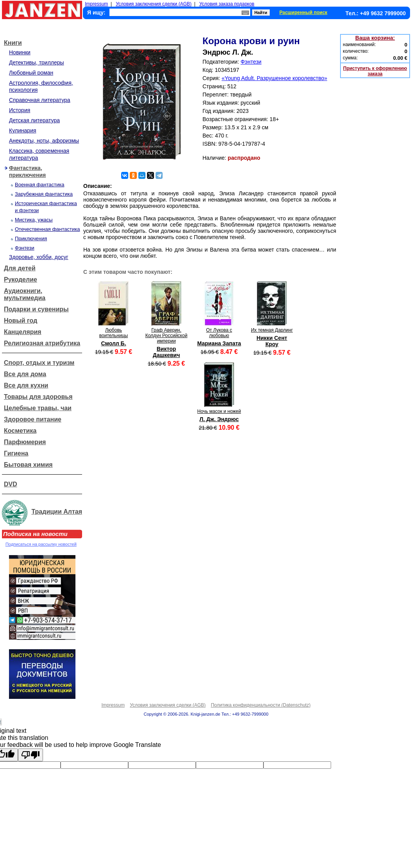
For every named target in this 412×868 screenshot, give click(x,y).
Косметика (20, 431)
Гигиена (16, 453)
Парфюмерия (25, 442)
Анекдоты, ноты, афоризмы (44, 141)
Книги (13, 43)
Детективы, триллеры (37, 63)
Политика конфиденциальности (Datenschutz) (261, 705)
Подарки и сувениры (36, 309)
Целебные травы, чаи (38, 408)
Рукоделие (21, 280)
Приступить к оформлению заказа (375, 71)
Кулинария (23, 130)
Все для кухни (26, 385)
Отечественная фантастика (47, 229)
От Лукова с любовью (219, 333)
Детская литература (34, 120)
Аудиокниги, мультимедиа (25, 294)
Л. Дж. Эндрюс (219, 419)
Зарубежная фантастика (44, 194)
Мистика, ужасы (34, 220)
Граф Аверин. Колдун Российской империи (167, 336)
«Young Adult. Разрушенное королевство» (274, 78)
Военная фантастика (39, 185)
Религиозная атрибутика (42, 343)
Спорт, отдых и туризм (39, 363)
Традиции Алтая (57, 512)
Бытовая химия (28, 465)
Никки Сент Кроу (272, 341)
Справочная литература (40, 100)
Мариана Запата (219, 343)
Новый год (21, 321)
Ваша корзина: (375, 38)
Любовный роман (31, 73)
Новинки (20, 52)
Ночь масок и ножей (219, 411)
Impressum (96, 4)
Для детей (20, 268)
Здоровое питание (33, 419)
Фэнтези (25, 248)
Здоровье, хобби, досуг (39, 257)
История (20, 110)
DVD (11, 484)
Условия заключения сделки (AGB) (154, 4)
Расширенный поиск (304, 13)
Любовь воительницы (114, 333)
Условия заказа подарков (227, 4)
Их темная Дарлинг (272, 330)
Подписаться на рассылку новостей (41, 544)
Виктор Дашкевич (167, 352)
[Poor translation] (30, 755)
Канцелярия (23, 332)
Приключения (31, 238)
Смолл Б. (113, 343)
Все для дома (25, 374)
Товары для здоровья (38, 397)
